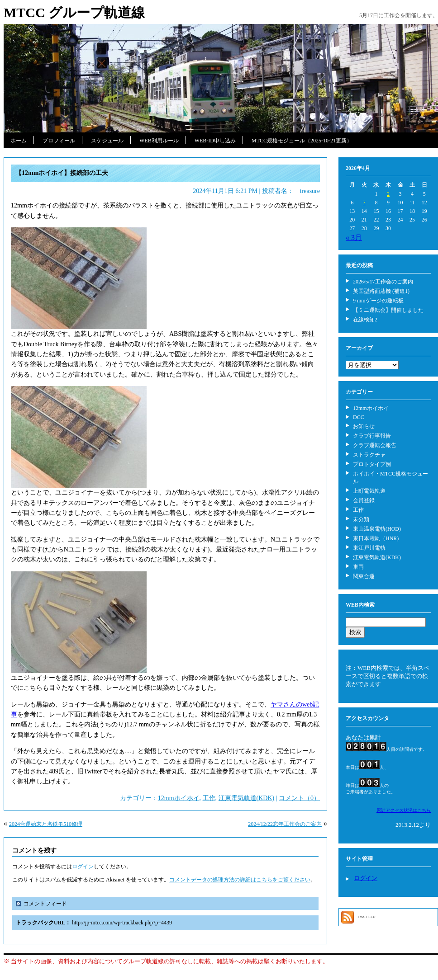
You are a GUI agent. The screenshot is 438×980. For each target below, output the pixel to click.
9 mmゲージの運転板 (378, 301)
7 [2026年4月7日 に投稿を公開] (364, 203)
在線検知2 (365, 320)
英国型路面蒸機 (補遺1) (381, 291)
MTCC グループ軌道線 (74, 12)
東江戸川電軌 (369, 548)
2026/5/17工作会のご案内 (383, 282)
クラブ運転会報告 (375, 445)
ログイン (83, 867)
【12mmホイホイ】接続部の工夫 (62, 173)
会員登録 (364, 500)
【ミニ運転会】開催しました (388, 310)
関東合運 (364, 576)
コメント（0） (299, 798)
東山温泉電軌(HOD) (377, 529)
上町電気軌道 (369, 491)
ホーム (19, 141)
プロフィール (59, 141)
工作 (209, 798)
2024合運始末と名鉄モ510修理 (46, 824)
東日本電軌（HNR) (376, 538)
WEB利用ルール (159, 141)
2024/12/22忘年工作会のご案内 (285, 824)
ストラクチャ (369, 455)
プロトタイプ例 (372, 464)
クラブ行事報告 (372, 436)
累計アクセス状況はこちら (404, 810)
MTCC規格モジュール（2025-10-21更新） (302, 141)
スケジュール (107, 141)
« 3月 (354, 238)
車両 (358, 567)
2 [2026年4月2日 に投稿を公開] (388, 194)
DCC (359, 417)
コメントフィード (45, 904)
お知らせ (364, 426)
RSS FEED (367, 917)
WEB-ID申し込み (215, 141)
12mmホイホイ (179, 798)
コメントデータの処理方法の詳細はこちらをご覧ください (240, 880)
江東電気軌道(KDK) (247, 798)
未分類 (361, 519)
